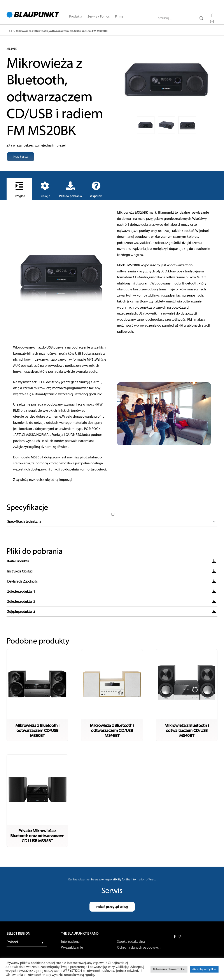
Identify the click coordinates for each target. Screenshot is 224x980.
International (71, 942)
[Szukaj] (201, 18)
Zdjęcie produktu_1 (21, 592)
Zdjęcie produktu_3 (21, 612)
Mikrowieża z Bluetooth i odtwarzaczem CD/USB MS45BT (112, 731)
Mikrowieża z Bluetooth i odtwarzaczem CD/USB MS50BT (37, 731)
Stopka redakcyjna (131, 942)
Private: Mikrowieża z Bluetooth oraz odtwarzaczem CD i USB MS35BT (37, 836)
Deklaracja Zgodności (23, 581)
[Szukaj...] (181, 18)
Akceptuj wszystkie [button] (204, 969)
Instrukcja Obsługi (20, 571)
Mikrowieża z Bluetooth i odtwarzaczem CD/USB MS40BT (187, 731)
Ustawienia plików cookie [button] (169, 969)
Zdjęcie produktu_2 (21, 602)
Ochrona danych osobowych (139, 948)
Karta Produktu (18, 561)
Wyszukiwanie (72, 948)
